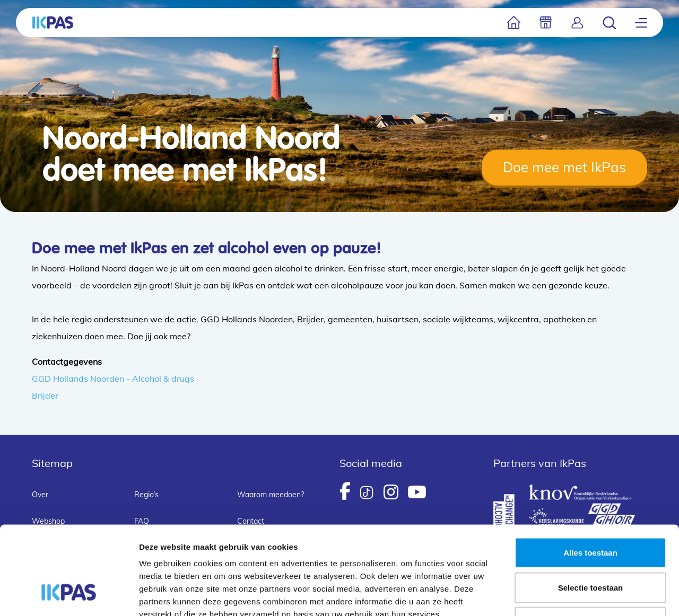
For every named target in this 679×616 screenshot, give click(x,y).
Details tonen (573, 595)
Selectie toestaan (591, 512)
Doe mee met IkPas (564, 167)
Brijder (45, 395)
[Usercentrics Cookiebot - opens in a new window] (69, 595)
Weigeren (590, 546)
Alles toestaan (590, 477)
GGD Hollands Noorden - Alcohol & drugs (113, 379)
